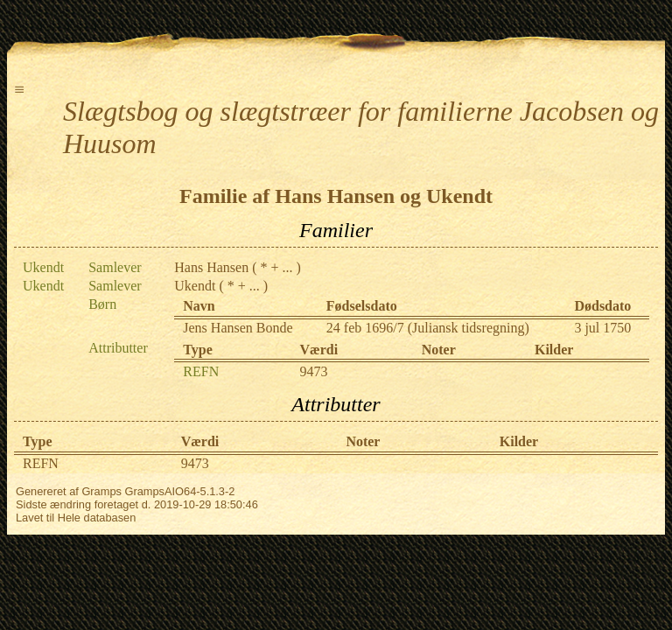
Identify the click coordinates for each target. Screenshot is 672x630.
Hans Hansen (211, 267)
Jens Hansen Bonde (238, 328)
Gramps (101, 491)
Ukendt (195, 286)
